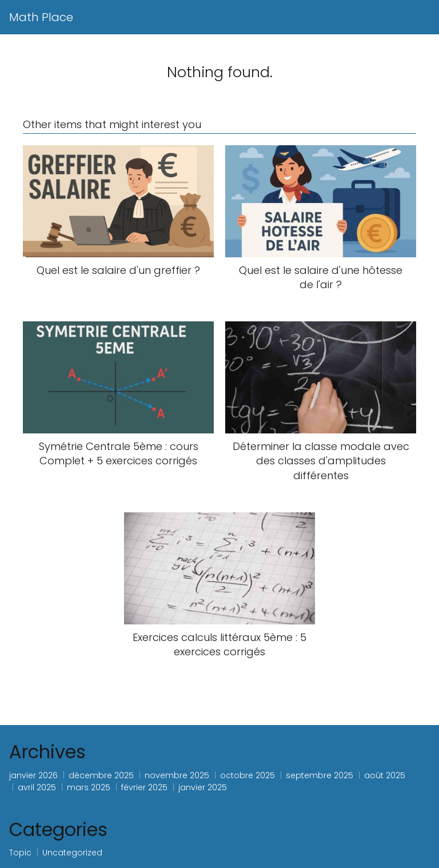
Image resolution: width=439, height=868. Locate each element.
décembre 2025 (101, 775)
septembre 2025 (320, 775)
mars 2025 (89, 787)
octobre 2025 (248, 775)
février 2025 (144, 787)
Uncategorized (72, 853)
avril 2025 (37, 787)
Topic (20, 853)
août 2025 (385, 775)
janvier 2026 (33, 775)
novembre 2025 (177, 775)
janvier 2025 (203, 787)
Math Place (41, 17)
